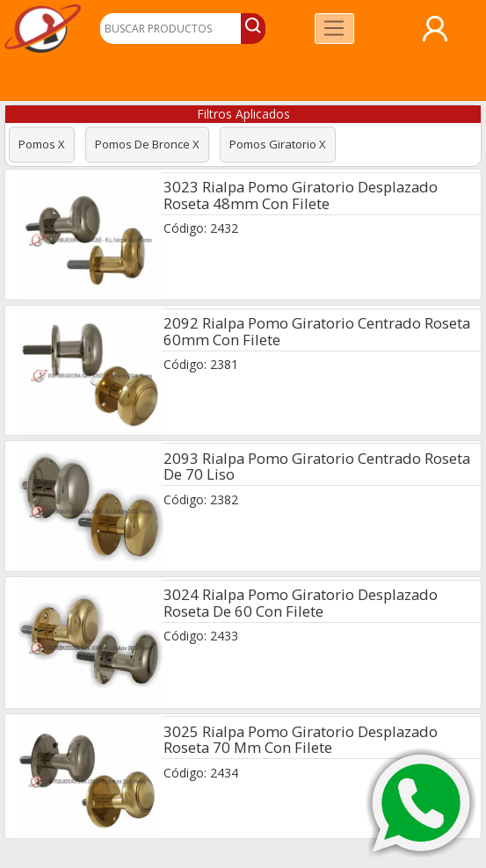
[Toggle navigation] (334, 29)
